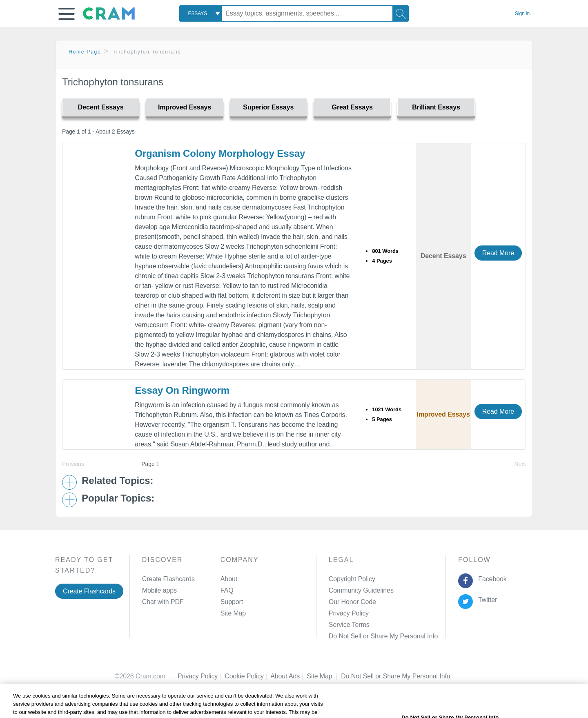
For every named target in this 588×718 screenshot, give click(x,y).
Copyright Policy (352, 579)
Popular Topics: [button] (118, 498)
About (229, 579)
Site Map (233, 613)
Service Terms (349, 625)
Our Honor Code (352, 602)
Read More (498, 253)
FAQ (227, 590)
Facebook (491, 579)
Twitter (486, 600)
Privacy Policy (349, 613)
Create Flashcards (89, 591)
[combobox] (200, 13)
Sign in (522, 13)
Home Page (85, 52)
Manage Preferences (359, 636)
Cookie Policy (247, 676)
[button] (67, 14)
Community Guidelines (361, 590)
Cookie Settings (364, 676)
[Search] (401, 13)
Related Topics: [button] (117, 481)
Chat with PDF (163, 602)
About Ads (288, 676)
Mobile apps (159, 590)
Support (232, 602)
